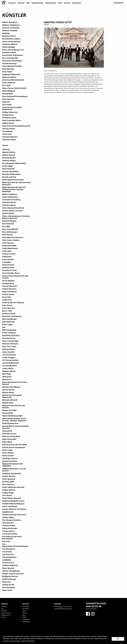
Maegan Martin (9, 371)
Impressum (26, 619)
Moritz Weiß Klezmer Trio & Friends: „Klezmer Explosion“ (15, 420)
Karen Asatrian (9, 83)
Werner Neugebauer (11, 571)
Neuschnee (7, 431)
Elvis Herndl (7, 235)
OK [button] (118, 639)
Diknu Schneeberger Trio (13, 50)
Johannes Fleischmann (12, 316)
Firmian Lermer (9, 254)
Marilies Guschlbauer (11, 387)
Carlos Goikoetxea (10, 197)
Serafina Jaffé (8, 482)
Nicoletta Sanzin (9, 434)
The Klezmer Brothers (12, 520)
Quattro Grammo (10, 461)
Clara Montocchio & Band (13, 208)
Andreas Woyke (9, 160)
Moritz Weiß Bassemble (12, 416)
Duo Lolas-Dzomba (10, 58)
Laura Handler (8, 352)
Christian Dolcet (9, 202)
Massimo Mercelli (10, 400)
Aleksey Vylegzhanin (11, 25)
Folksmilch (7, 257)
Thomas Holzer (9, 129)
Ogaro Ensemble (9, 439)
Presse (25, 613)
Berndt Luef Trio (9, 177)
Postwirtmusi (8, 115)
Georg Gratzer (8, 265)
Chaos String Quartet (11, 41)
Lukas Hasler (8, 368)
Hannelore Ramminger (12, 61)
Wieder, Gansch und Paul (13, 574)
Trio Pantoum (8, 554)
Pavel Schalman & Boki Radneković (12, 108)
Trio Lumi (6, 541)
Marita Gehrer (8, 390)
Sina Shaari (7, 495)
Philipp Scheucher (10, 112)
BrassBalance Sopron (11, 39)
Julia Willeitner (9, 322)
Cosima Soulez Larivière (13, 211)
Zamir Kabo (7, 590)
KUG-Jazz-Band (8, 349)
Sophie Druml (8, 123)
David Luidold (8, 213)
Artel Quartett (8, 169)
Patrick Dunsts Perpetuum (14, 447)
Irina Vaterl (7, 72)
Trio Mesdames (9, 549)
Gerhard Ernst (8, 268)
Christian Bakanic (10, 44)
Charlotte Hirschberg (11, 200)
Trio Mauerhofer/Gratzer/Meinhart (15, 545)
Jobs (24, 615)
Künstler (21, 3)
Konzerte (12, 3)
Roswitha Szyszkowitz (11, 473)
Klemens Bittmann (10, 344)
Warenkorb (119, 3)
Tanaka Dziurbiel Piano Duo (14, 515)
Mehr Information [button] (28, 641)
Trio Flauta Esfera (10, 534)
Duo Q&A (6, 226)
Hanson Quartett (10, 286)
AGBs (24, 617)
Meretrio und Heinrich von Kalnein (14, 406)
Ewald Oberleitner (10, 248)
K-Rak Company (9, 333)
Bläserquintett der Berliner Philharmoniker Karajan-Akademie (14, 189)
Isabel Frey (7, 300)
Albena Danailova (10, 22)
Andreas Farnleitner (11, 28)
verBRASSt (7, 560)
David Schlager (9, 47)
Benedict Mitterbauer (12, 174)
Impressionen (51, 3)
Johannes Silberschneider (13, 80)
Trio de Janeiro (8, 531)
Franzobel (6, 262)
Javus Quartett (9, 308)
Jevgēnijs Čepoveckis (11, 74)
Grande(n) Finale (10, 270)
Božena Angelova (10, 194)
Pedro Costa (7, 450)
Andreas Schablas (10, 30)
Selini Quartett (9, 479)
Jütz (4, 327)
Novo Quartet (8, 99)
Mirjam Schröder (9, 410)
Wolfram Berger (9, 579)
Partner (67, 3)
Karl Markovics (9, 338)
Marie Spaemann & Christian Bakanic (15, 383)
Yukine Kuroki (8, 585)
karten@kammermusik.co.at (63, 609)
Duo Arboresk (8, 224)
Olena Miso (7, 442)
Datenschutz (26, 621)
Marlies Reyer (8, 392)
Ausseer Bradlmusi (10, 171)
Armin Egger (8, 166)
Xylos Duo (6, 582)
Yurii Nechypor (9, 587)
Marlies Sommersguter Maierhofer (12, 396)
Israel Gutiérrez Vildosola (13, 303)
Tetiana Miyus (8, 517)
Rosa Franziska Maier (11, 120)
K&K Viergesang (9, 330)
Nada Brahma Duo (10, 423)
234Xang (6, 149)
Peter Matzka (8, 453)
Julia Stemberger (10, 319)
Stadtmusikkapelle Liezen (13, 501)
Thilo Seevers (8, 523)
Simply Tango (8, 493)
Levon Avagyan (9, 357)
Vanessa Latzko (9, 140)
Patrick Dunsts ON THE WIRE (14, 445)
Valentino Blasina (10, 137)
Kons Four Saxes (9, 346)
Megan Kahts (8, 403)
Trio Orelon (7, 552)
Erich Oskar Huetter (11, 240)
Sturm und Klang (10, 506)
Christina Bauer (9, 205)
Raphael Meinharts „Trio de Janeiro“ (14, 470)
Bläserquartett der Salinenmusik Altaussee (16, 183)
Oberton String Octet (11, 436)
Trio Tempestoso (9, 557)
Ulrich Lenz (7, 134)
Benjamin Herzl (9, 36)
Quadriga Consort (10, 458)
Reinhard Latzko (9, 118)
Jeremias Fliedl (9, 313)
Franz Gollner (8, 259)
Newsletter (26, 609)
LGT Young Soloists (10, 360)
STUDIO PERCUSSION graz (13, 504)
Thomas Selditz (9, 526)
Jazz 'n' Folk (7, 311)
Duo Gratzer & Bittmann (13, 55)
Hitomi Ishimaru (9, 289)
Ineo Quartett (8, 69)
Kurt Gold (6, 85)
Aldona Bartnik (9, 155)
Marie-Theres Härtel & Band (14, 88)
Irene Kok (6, 297)
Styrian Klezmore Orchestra (14, 509)
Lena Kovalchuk (9, 355)
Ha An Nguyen (8, 281)
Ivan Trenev (7, 305)
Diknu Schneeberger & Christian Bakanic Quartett (16, 217)
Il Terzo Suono (8, 294)
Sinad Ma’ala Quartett (12, 498)
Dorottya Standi (9, 52)
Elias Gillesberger (10, 232)
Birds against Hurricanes (13, 180)
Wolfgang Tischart (10, 576)
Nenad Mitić (7, 94)
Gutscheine (76, 3)
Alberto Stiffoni (9, 152)
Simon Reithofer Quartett (13, 487)
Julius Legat (7, 324)
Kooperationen (38, 3)
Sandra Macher (9, 476)
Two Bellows (8, 131)
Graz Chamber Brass (11, 273)
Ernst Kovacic (8, 243)
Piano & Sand (8, 456)
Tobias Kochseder (10, 528)
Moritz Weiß (7, 413)
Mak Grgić (7, 374)
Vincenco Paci (8, 563)
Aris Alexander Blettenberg (14, 163)
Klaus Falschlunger (10, 341)
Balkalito (6, 33)
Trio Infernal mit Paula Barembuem (12, 538)
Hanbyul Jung (8, 283)
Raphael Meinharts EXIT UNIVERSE (13, 465)
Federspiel (7, 251)
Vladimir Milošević (10, 565)
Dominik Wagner (10, 221)
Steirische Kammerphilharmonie (16, 126)
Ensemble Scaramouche (13, 237)
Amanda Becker (9, 158)
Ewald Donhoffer (9, 246)
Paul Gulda (7, 105)
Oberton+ (6, 102)
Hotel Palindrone (10, 292)
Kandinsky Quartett (11, 335)
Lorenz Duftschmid (10, 363)
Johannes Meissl (9, 77)
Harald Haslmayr (10, 63)
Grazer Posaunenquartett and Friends (15, 277)
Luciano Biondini (9, 366)
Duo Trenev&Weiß (10, 229)
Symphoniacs (8, 512)
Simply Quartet (9, 490)
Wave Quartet (8, 568)
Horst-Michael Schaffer (12, 66)
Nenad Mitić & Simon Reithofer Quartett (16, 427)
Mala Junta (7, 377)
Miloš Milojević (9, 91)
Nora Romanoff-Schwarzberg (15, 96)
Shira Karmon (8, 484)
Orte (28, 3)
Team (60, 3)
